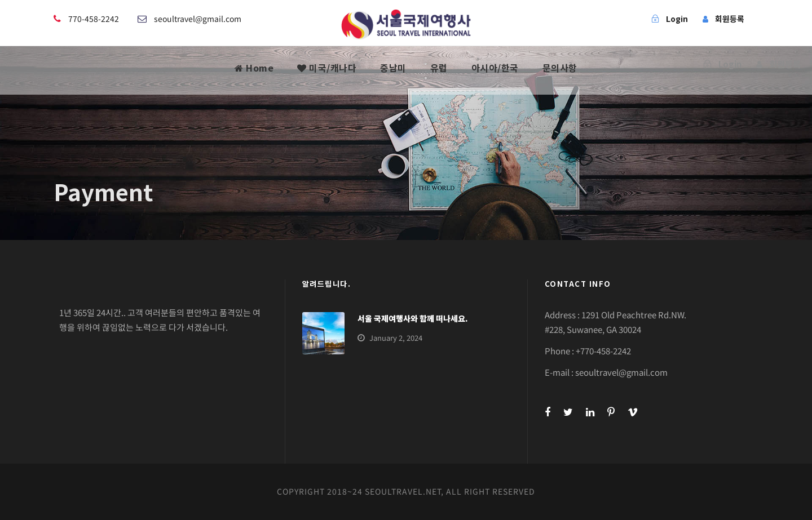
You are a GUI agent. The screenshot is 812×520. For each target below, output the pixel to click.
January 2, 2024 (396, 338)
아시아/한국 (495, 68)
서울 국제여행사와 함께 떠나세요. (413, 318)
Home (254, 68)
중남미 (393, 68)
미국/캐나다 (327, 68)
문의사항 (560, 68)
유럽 (439, 68)
